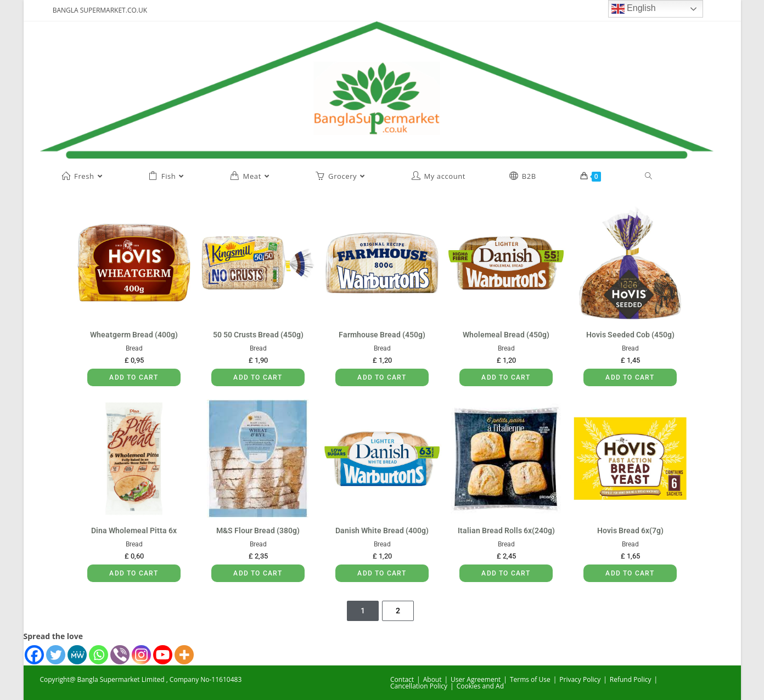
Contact (402, 679)
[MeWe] (77, 655)
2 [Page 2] (398, 611)
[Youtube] (163, 655)
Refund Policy (631, 679)
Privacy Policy (580, 679)
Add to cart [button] (134, 377)
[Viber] (120, 655)
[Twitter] (56, 655)
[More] (184, 655)
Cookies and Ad (480, 686)
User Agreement (476, 679)
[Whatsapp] (99, 655)
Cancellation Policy (419, 686)
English (634, 9)
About (432, 679)
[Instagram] (141, 655)
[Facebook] (34, 655)
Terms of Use (530, 679)
